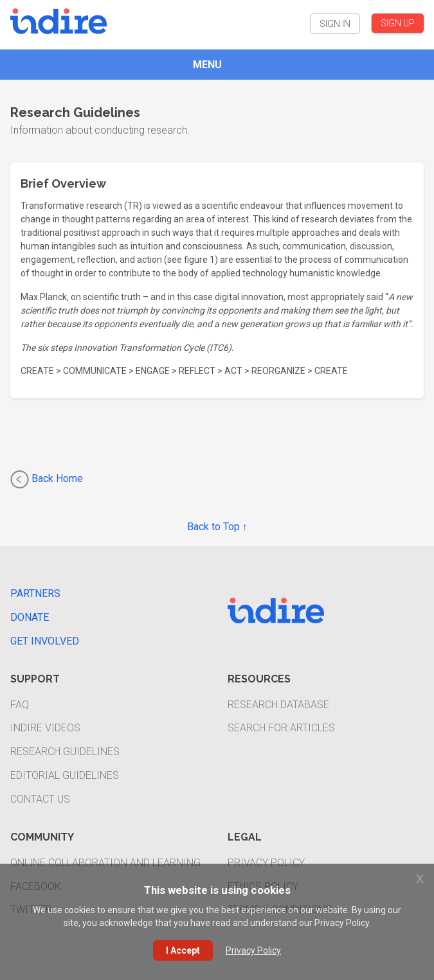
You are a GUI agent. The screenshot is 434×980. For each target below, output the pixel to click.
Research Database (278, 705)
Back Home (47, 479)
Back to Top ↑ (217, 527)
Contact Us (40, 799)
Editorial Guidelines (65, 775)
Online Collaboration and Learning (105, 863)
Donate (30, 617)
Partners (35, 593)
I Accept (183, 950)
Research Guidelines (65, 752)
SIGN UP (398, 23)
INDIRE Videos (45, 728)
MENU (207, 65)
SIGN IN (335, 24)
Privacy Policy (266, 863)
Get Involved (45, 641)
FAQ (20, 705)
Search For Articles (281, 728)
